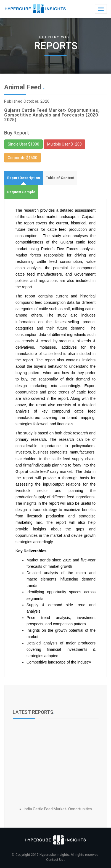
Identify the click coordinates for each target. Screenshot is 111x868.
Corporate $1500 (23, 158)
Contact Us (55, 860)
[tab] (24, 178)
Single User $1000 (23, 144)
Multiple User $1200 (64, 144)
